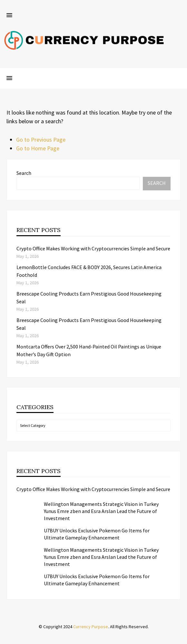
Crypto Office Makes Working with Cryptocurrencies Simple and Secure (93, 248)
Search (24, 173)
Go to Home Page (38, 148)
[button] (9, 15)
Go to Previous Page (41, 140)
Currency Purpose (91, 627)
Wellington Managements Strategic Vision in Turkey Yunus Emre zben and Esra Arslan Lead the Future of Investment (101, 511)
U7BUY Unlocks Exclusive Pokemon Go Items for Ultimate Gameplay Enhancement (97, 534)
